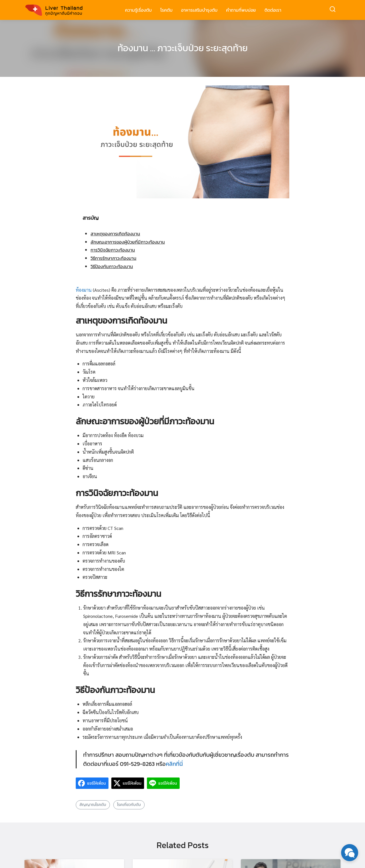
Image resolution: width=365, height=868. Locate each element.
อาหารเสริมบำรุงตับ (199, 10)
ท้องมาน (84, 290)
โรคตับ (166, 10)
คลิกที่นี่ (174, 764)
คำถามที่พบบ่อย (241, 10)
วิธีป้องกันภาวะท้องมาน (112, 266)
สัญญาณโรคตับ (93, 805)
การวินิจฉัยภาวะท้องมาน (113, 250)
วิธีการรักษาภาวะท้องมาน (113, 258)
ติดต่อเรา (273, 10)
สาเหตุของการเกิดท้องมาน (115, 234)
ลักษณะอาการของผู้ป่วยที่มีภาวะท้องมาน (128, 242)
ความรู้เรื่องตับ (138, 10)
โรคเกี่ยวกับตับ (129, 805)
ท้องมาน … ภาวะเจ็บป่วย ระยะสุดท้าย (183, 48)
